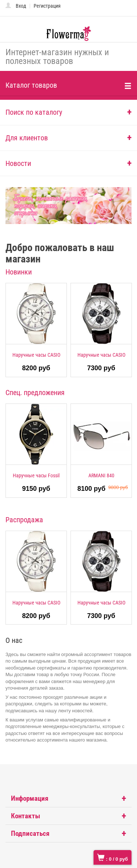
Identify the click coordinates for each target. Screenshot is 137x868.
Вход (21, 6)
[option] (36, 330)
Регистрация (47, 6)
